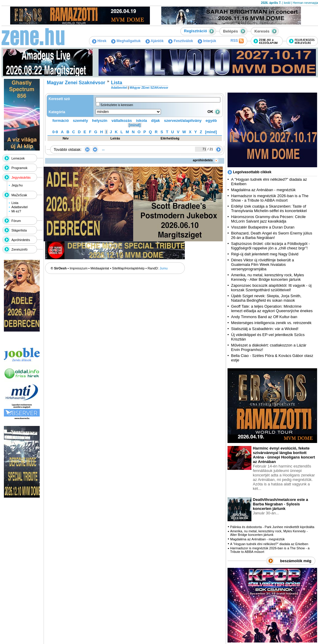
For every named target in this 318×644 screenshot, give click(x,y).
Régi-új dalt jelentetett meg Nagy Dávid (265, 254)
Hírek (99, 41)
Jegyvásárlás (21, 177)
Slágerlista (19, 230)
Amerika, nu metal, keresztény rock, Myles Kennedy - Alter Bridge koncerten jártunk (268, 277)
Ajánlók (155, 41)
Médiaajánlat (100, 268)
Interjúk (207, 41)
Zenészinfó (19, 249)
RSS (237, 41)
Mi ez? (16, 211)
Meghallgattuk (126, 41)
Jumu (164, 268)
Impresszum (79, 268)
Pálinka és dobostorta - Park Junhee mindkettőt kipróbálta (272, 527)
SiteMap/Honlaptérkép (128, 268)
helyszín (100, 121)
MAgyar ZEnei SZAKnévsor (149, 88)
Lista (15, 203)
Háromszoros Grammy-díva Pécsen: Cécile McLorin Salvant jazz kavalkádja (268, 219)
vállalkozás (122, 121)
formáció (61, 121)
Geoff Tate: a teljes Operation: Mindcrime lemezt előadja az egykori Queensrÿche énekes (272, 309)
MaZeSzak (19, 195)
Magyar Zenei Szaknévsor (76, 83)
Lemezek (18, 158)
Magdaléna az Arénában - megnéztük (263, 190)
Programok (19, 168)
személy (80, 121)
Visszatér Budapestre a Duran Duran (263, 227)
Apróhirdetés (21, 240)
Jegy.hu (17, 185)
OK (214, 112)
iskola (141, 121)
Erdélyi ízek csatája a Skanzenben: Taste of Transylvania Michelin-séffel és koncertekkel (269, 208)
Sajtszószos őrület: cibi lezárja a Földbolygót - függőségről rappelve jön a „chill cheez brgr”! (271, 246)
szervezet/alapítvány (183, 121)
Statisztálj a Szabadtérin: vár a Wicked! (265, 329)
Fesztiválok (180, 41)
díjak (156, 121)
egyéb (211, 121)
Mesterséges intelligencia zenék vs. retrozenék (271, 323)
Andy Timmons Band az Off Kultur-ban (264, 317)
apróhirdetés (206, 160)
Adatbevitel (19, 207)
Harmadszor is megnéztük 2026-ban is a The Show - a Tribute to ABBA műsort (270, 198)
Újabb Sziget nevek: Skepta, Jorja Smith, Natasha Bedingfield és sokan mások (266, 298)
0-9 (55, 132)
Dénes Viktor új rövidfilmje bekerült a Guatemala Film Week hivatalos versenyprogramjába (263, 264)
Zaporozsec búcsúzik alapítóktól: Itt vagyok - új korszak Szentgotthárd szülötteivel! (271, 288)
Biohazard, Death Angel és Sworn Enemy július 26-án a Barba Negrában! (272, 235)
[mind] (135, 125)
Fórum (16, 221)
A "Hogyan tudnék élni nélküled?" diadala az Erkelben (269, 544)
